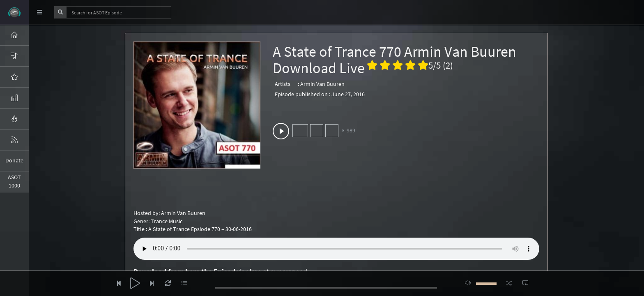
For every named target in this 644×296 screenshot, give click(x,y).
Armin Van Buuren (322, 84)
